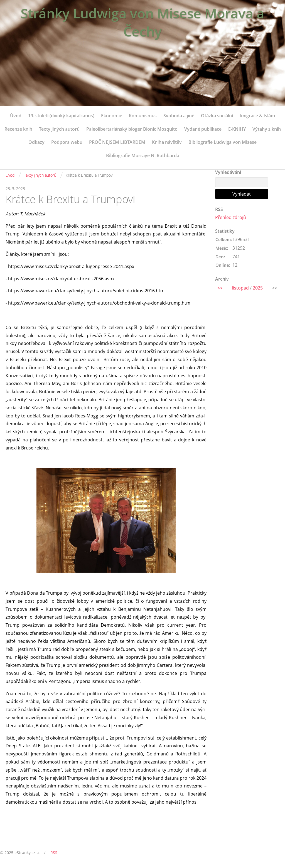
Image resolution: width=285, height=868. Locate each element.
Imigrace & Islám (257, 116)
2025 (258, 288)
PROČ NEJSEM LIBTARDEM (117, 142)
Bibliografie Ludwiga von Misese (223, 142)
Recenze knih (18, 129)
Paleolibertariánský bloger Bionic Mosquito (132, 129)
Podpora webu (67, 142)
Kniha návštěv (167, 142)
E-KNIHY (237, 129)
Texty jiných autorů (59, 129)
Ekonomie (112, 116)
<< (220, 288)
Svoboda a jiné (179, 116)
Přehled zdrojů (231, 217)
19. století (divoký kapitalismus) (61, 116)
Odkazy (36, 142)
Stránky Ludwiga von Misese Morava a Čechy (142, 22)
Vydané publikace (203, 129)
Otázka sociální (217, 116)
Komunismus (143, 116)
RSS (54, 853)
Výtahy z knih (267, 129)
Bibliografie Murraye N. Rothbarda (143, 155)
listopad (240, 288)
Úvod (16, 116)
